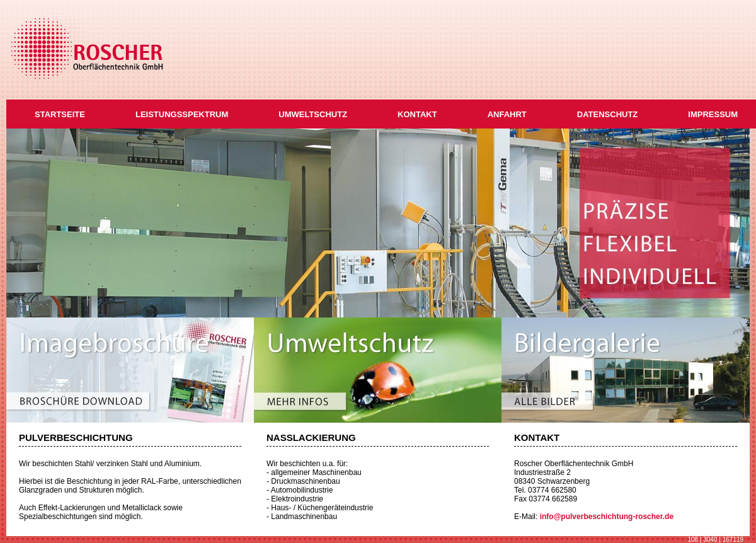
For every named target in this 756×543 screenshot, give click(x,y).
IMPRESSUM (713, 114)
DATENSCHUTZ (608, 114)
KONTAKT (417, 114)
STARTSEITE (60, 114)
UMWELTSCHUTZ (313, 114)
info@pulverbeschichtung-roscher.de (607, 517)
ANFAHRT (507, 114)
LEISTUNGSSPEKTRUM (182, 114)
